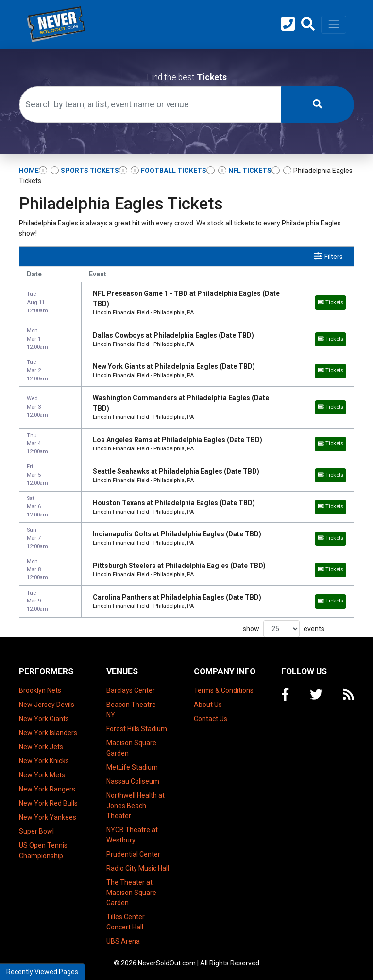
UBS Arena (123, 941)
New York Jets (41, 747)
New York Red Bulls (48, 803)
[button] (308, 24)
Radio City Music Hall (138, 868)
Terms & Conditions (224, 690)
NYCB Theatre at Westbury (132, 835)
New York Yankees (48, 817)
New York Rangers (47, 789)
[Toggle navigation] (334, 24)
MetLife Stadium (132, 767)
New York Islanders (48, 733)
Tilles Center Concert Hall (126, 922)
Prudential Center (133, 854)
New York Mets (42, 775)
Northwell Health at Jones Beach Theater (136, 806)
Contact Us (211, 719)
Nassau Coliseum (133, 781)
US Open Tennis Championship (43, 851)
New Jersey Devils (47, 705)
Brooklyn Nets (40, 690)
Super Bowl (36, 831)
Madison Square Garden (131, 748)
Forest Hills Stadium (137, 729)
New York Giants (44, 719)
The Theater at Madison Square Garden (131, 893)
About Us (208, 705)
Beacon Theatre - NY (133, 710)
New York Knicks (44, 761)
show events (284, 629)
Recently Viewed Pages (42, 972)
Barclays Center (131, 690)
